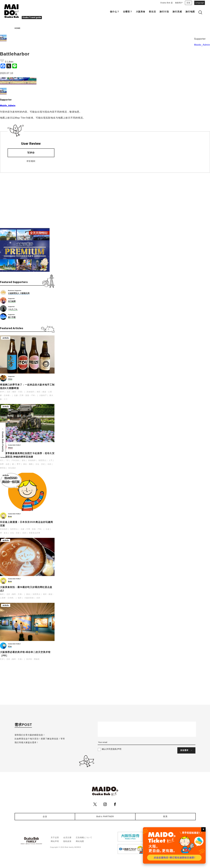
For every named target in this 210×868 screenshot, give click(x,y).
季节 (19, 464)
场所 (20, 598)
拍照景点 (42, 460)
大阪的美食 (29, 598)
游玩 (24, 460)
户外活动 (15, 460)
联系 (165, 816)
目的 (49, 464)
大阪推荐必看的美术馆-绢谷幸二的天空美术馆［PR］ (25, 654)
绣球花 (3, 468)
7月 (7, 460)
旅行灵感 (177, 12)
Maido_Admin (202, 45)
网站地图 (80, 841)
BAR (2, 392)
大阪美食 (141, 12)
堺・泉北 (4, 533)
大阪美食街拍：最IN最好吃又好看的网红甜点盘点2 (26, 589)
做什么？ (115, 12)
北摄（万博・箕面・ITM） (25, 395)
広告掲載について (84, 837)
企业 (45, 816)
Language (200, 3)
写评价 (31, 153)
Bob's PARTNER (105, 816)
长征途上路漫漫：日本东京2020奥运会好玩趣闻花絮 (26, 524)
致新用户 (179, 3)
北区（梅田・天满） (15, 392)
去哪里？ (128, 12)
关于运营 (55, 837)
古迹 (48, 529)
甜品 (28, 594)
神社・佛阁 (28, 464)
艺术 (2, 659)
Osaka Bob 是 (167, 3)
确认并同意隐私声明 (112, 749)
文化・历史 (40, 464)
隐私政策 (67, 841)
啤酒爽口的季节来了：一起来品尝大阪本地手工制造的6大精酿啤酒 (27, 386)
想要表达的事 (35, 533)
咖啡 (2, 594)
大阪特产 (43, 395)
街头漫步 (12, 468)
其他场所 (30, 392)
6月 (2, 460)
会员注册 (67, 837)
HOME (17, 28)
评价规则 (31, 161)
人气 (51, 460)
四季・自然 (5, 464)
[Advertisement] (27, 200)
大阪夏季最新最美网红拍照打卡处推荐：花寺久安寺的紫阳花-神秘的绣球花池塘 (27, 455)
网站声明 (55, 841)
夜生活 (152, 12)
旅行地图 (190, 12)
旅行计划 (164, 12)
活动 (188, 3)
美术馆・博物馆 (33, 659)
